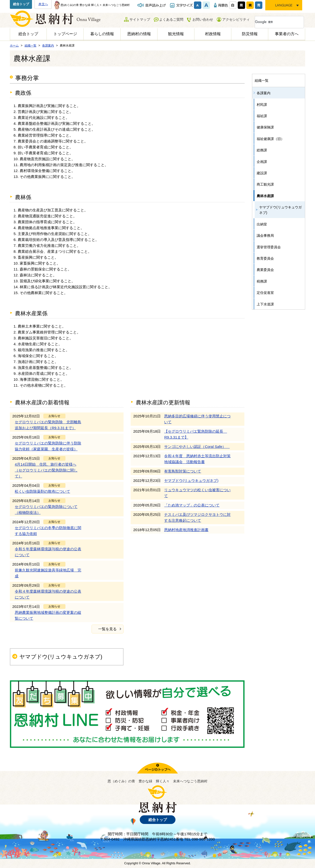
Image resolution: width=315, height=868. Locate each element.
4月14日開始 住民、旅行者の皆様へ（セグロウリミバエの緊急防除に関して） (46, 470)
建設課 (262, 173)
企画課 (262, 162)
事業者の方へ (287, 34)
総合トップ (21, 4)
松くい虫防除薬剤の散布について (42, 491)
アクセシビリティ (236, 19)
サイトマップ (140, 19)
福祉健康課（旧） (270, 139)
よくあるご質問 (171, 19)
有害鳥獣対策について (183, 471)
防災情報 (250, 34)
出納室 (262, 224)
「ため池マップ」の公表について (192, 505)
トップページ (65, 34)
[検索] (273, 22)
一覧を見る (107, 629)
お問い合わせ (203, 19)
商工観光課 (265, 184)
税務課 (262, 281)
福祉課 (262, 116)
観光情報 (176, 34)
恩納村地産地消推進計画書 (186, 530)
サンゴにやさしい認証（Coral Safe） (197, 447)
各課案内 (264, 93)
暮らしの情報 (102, 34)
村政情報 (213, 34)
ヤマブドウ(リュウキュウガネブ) (191, 481)
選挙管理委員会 (269, 247)
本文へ (43, 4)
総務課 (262, 150)
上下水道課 (265, 304)
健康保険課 (265, 127)
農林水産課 (265, 196)
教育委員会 (265, 258)
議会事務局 (265, 236)
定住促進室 (265, 293)
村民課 (262, 105)
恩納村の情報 (139, 34)
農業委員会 (265, 270)
